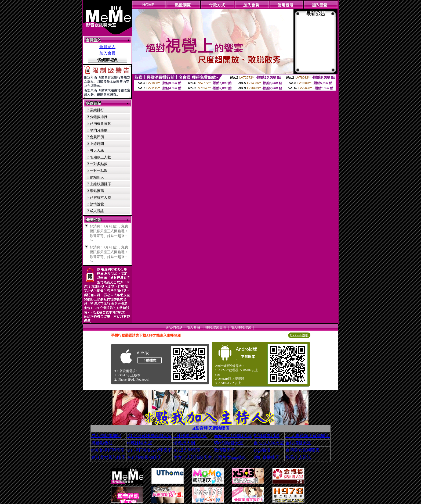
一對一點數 (99, 171)
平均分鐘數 (99, 130)
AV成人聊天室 (187, 450)
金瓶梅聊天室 (298, 443)
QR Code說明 (299, 335)
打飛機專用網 (267, 436)
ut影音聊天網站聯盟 (210, 428)
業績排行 (97, 110)
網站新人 (97, 177)
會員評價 (97, 137)
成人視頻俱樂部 (106, 436)
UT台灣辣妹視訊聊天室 (149, 436)
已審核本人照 (100, 197)
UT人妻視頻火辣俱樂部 (308, 436)
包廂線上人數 (100, 157)
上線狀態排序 (100, 184)
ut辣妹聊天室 (140, 443)
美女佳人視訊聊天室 (193, 457)
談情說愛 (97, 204)
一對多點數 (99, 164)
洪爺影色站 (102, 443)
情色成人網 (184, 443)
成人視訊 (97, 211)
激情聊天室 (224, 450)
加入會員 (107, 53)
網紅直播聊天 (267, 457)
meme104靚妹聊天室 (233, 436)
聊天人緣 (97, 150)
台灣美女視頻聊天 (303, 450)
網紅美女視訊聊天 (108, 457)
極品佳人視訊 (298, 457)
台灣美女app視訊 (230, 457)
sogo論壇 (262, 450)
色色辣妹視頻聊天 (144, 457)
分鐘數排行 (99, 117)
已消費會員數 (100, 124)
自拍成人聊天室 (269, 443)
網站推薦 (97, 191)
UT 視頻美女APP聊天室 (150, 450)
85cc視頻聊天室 (228, 443)
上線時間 (97, 144)
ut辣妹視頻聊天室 (190, 436)
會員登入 (107, 47)
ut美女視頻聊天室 (108, 450)
